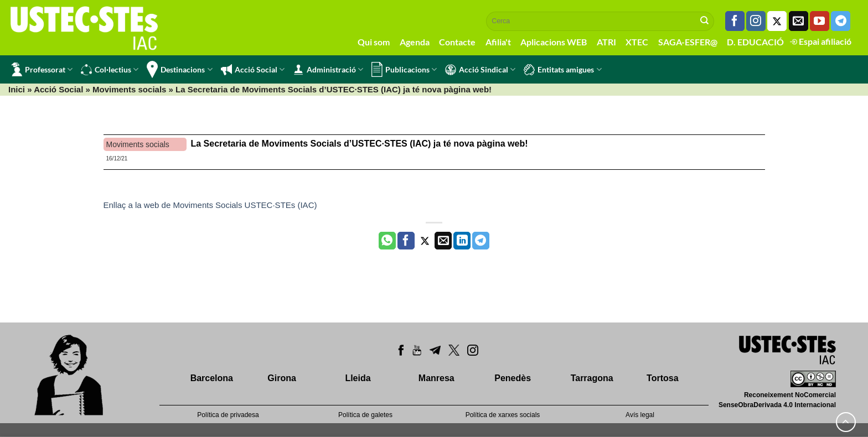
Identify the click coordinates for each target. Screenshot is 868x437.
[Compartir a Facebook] (406, 241)
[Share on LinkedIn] (462, 241)
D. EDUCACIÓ (755, 42)
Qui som (374, 42)
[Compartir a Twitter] (425, 241)
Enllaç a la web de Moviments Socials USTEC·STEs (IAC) (210, 205)
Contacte (457, 42)
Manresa (436, 378)
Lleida (358, 378)
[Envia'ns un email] (799, 21)
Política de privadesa (228, 415)
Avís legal (640, 415)
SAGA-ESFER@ (688, 42)
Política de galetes (365, 415)
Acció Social (253, 70)
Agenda (415, 42)
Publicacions (404, 69)
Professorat (42, 69)
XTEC (637, 42)
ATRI (606, 42)
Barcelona (212, 378)
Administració (328, 70)
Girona (282, 378)
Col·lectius (110, 70)
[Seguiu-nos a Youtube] (820, 21)
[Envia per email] (443, 241)
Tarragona (592, 378)
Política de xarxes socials (503, 415)
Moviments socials (129, 89)
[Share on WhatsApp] (387, 241)
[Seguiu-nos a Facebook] (735, 21)
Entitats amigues (562, 70)
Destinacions (179, 69)
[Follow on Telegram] (841, 21)
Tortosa (662, 378)
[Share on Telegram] (481, 241)
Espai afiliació (821, 41)
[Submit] (705, 21)
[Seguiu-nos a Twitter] (777, 21)
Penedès (513, 378)
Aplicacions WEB (554, 42)
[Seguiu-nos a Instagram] (756, 21)
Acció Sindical (480, 70)
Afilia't (498, 42)
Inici (17, 89)
